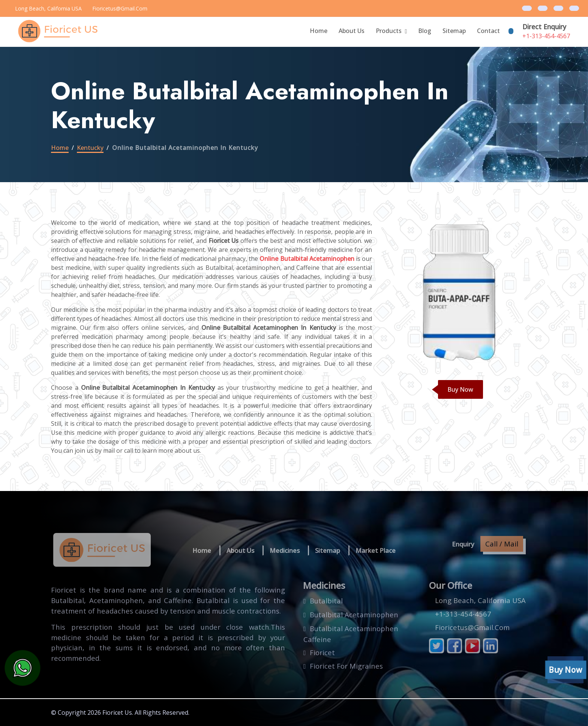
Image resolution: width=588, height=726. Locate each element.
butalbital (326, 601)
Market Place (376, 550)
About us (240, 550)
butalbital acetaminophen (354, 614)
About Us (352, 31)
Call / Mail (502, 544)
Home (319, 31)
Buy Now (460, 389)
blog (425, 31)
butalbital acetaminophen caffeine (351, 634)
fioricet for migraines (346, 666)
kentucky (90, 148)
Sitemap (454, 31)
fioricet (322, 652)
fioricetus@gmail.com (120, 8)
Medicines (285, 550)
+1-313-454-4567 (546, 36)
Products (389, 31)
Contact (488, 31)
